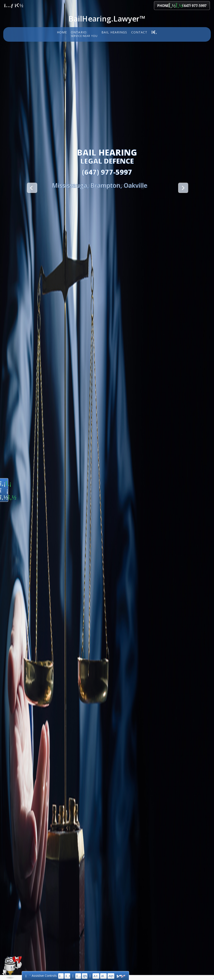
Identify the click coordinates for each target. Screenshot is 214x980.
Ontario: (84, 34)
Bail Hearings (114, 32)
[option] (100, 185)
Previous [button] (32, 187)
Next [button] (183, 187)
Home (62, 32)
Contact (139, 32)
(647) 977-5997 (107, 172)
